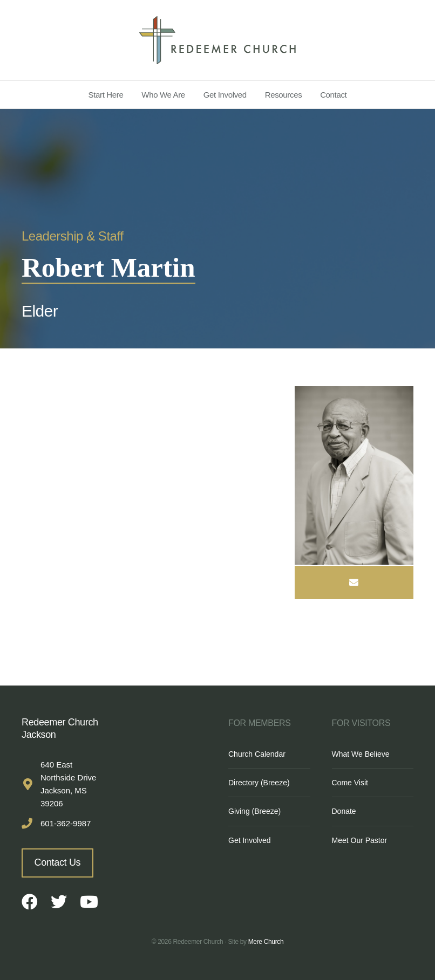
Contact (333, 95)
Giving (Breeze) (254, 811)
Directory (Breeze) (259, 783)
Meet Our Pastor (360, 840)
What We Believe (361, 754)
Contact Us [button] (58, 862)
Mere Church (266, 942)
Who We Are (163, 95)
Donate (344, 811)
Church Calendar (257, 754)
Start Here (106, 95)
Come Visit (350, 783)
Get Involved (225, 95)
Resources (284, 95)
